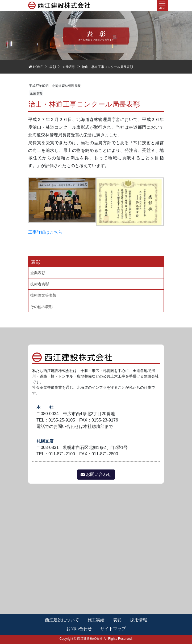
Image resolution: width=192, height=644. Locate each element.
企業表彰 (36, 93)
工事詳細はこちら (45, 232)
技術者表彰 (40, 284)
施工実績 (96, 620)
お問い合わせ (96, 474)
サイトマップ (113, 629)
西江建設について (62, 620)
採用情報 (139, 620)
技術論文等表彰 (43, 295)
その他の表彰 (41, 307)
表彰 (117, 620)
